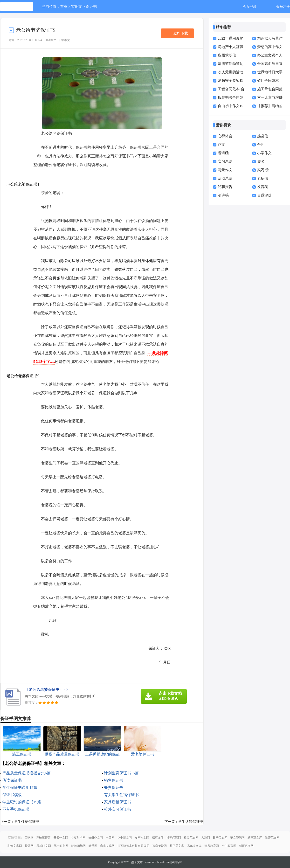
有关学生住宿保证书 (121, 795)
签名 (261, 161)
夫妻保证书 (114, 788)
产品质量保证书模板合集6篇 (27, 773)
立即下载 (181, 33)
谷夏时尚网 (78, 838)
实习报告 (264, 170)
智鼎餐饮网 (159, 846)
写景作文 (225, 170)
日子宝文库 (220, 838)
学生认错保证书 (191, 822)
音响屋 (29, 838)
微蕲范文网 (272, 838)
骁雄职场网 (78, 846)
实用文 (77, 7)
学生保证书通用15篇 (20, 788)
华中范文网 (124, 838)
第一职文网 (61, 846)
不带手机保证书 (16, 809)
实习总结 (225, 161)
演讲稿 (223, 195)
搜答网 (29, 846)
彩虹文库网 (15, 846)
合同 (261, 145)
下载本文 (64, 40)
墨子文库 (137, 862)
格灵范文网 (191, 838)
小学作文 (264, 153)
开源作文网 (61, 838)
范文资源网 (237, 838)
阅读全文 (51, 40)
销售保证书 (114, 780)
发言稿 (263, 187)
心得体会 (225, 136)
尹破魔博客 (43, 838)
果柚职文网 (44, 846)
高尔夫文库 (194, 846)
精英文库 (158, 838)
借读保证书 (12, 780)
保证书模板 (12, 795)
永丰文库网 (107, 846)
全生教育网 (229, 846)
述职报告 (225, 187)
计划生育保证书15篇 (121, 773)
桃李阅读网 (174, 838)
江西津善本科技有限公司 (133, 846)
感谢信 (263, 136)
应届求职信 (227, 55)
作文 (221, 145)
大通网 (206, 838)
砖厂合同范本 (268, 81)
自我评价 (264, 195)
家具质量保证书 (117, 802)
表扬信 (263, 178)
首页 (64, 7)
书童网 (110, 838)
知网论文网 (142, 838)
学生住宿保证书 (27, 822)
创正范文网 (246, 846)
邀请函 (223, 153)
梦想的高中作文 (270, 47)
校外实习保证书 (117, 809)
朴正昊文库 (177, 846)
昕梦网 (93, 846)
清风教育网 (212, 846)
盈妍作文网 (96, 838)
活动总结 (225, 178)
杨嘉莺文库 (255, 838)
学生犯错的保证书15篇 (22, 802)
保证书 (91, 7)
